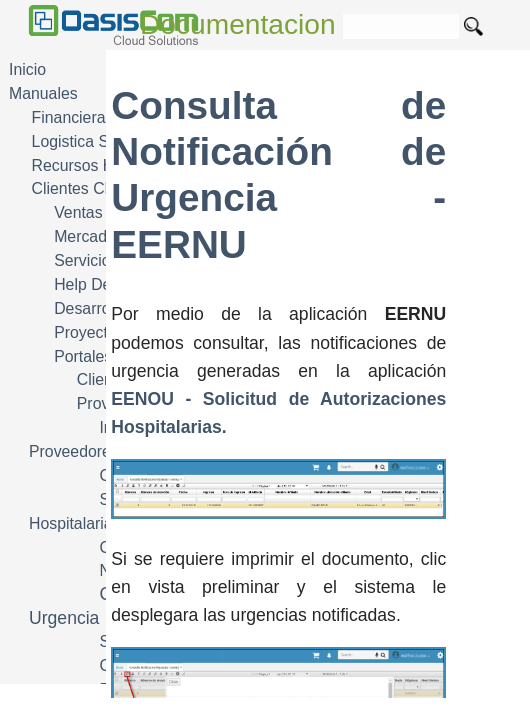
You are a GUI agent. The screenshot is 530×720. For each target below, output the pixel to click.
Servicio (82, 260)
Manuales (43, 93)
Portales (83, 356)
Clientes (105, 379)
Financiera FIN (84, 117)
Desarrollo (90, 308)
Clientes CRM (81, 188)
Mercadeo (89, 236)
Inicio (27, 69)
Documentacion (238, 24)
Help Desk (90, 284)
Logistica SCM (83, 141)
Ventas (78, 212)
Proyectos (89, 332)
